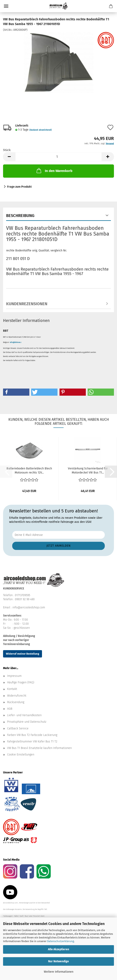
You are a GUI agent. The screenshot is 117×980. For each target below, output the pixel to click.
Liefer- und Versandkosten (24, 715)
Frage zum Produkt (19, 187)
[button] (9, 157)
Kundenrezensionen (27, 304)
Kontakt (12, 689)
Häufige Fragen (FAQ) (21, 682)
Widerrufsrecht (17, 696)
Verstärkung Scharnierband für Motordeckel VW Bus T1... (88, 471)
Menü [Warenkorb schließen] (6, 6)
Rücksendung (16, 702)
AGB (10, 709)
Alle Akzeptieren (58, 949)
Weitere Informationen (59, 972)
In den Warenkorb (54, 171)
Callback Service (18, 728)
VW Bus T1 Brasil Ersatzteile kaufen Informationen (39, 748)
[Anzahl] (58, 157)
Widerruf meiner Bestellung (23, 654)
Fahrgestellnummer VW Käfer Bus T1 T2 (32, 742)
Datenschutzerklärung (61, 941)
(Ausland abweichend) (41, 130)
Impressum (14, 676)
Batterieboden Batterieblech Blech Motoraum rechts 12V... (29, 471)
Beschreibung (20, 216)
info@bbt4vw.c (16, 342)
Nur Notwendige (58, 961)
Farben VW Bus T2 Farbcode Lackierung (32, 735)
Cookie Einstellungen (21, 755)
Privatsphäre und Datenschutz (27, 722)
